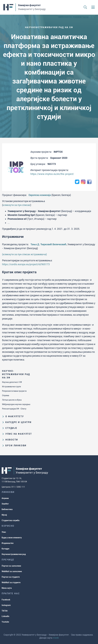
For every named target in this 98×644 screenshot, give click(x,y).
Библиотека (7, 509)
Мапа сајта (7, 588)
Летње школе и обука (12, 400)
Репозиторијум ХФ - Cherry (14, 409)
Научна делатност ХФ (12, 382)
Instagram (6, 605)
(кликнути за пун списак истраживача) (24, 254)
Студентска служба (11, 520)
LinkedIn (5, 616)
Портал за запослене (11, 566)
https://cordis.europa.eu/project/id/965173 (26, 264)
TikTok (5, 611)
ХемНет (5, 504)
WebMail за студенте (11, 582)
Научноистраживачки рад (14, 554)
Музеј (4, 515)
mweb (56, 638)
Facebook (6, 600)
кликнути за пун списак (17, 205)
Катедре (5, 549)
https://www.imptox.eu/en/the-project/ (52, 174)
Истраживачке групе (11, 387)
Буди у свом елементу (12, 538)
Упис (4, 532)
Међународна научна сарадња (16, 404)
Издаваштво (8, 543)
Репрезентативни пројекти (14, 391)
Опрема (6, 395)
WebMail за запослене (12, 571)
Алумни (5, 498)
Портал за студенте (11, 577)
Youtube (5, 622)
